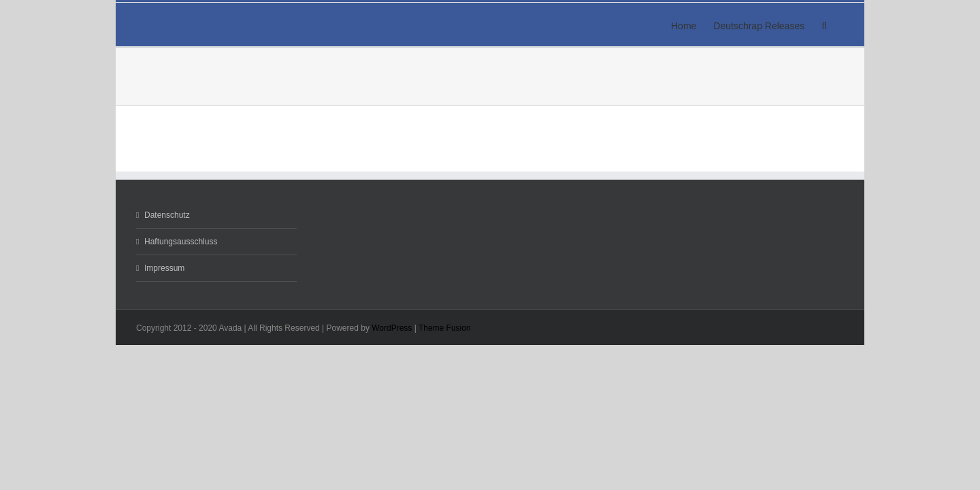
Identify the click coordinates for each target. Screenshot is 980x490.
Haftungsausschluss (181, 242)
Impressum (164, 268)
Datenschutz (167, 215)
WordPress (392, 328)
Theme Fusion (445, 328)
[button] (841, 24)
